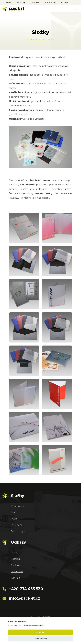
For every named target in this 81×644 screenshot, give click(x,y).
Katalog (21, 2)
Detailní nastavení (40, 639)
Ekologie (35, 2)
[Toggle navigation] (76, 9)
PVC (13, 512)
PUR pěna (17, 525)
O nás (8, 2)
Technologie (18, 531)
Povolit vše (40, 632)
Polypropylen (40, 40)
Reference (50, 2)
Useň (14, 519)
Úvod (30, 40)
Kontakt (65, 2)
